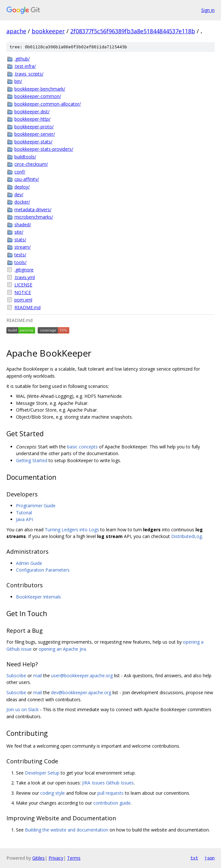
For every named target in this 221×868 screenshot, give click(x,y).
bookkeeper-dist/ (32, 112)
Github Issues (120, 783)
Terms (74, 858)
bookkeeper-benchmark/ (40, 89)
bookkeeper (48, 31)
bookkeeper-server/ (35, 134)
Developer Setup (42, 773)
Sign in (208, 10)
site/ (19, 232)
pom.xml (23, 300)
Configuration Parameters (43, 570)
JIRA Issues (93, 783)
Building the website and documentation (67, 830)
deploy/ (22, 187)
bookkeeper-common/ (38, 96)
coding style (53, 793)
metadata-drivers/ (33, 209)
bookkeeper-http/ (32, 119)
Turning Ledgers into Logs (72, 530)
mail (38, 675)
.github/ (22, 59)
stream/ (23, 247)
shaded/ (23, 225)
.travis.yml (25, 277)
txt (194, 858)
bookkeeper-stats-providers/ (44, 149)
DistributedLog (187, 536)
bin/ (18, 81)
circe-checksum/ (31, 164)
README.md (27, 307)
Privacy (56, 858)
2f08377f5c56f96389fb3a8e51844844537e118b (133, 31)
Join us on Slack (23, 709)
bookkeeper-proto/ (34, 127)
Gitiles (38, 858)
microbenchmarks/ (34, 217)
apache (16, 31)
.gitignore (24, 270)
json (210, 858)
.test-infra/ (25, 66)
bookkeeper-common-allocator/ (48, 104)
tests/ (20, 255)
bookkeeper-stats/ (33, 142)
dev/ (19, 194)
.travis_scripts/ (29, 74)
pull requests (111, 793)
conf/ (20, 172)
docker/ (22, 202)
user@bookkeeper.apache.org (82, 675)
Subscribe (16, 675)
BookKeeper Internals (38, 597)
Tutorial (24, 513)
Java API (24, 519)
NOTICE (23, 292)
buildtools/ (25, 157)
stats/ (20, 240)
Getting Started (32, 460)
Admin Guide (29, 563)
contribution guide (112, 803)
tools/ (20, 262)
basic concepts (82, 447)
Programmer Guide (36, 506)
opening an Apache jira (62, 649)
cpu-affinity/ (27, 179)
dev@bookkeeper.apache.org (81, 692)
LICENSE (23, 285)
